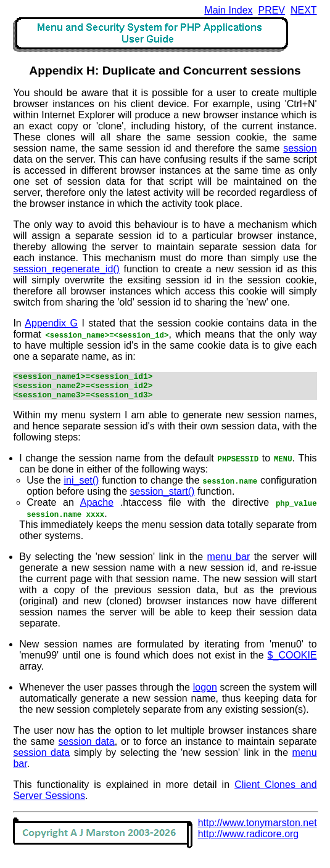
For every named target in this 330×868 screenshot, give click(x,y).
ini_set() (82, 486)
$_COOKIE (292, 661)
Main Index (228, 10)
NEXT (304, 10)
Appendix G (51, 323)
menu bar (229, 562)
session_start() (163, 497)
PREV (271, 10)
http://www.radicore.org (249, 839)
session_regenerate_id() (66, 269)
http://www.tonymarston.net (258, 828)
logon (205, 693)
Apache (97, 508)
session (300, 148)
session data (86, 747)
